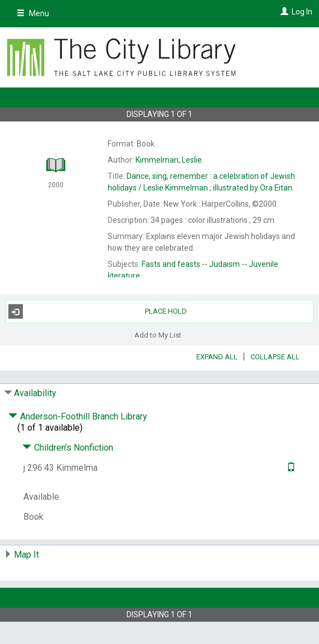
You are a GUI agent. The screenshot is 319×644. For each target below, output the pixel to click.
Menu (33, 13)
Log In (302, 12)
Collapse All (275, 357)
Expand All (217, 357)
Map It (26, 555)
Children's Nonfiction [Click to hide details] (68, 448)
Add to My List (158, 335)
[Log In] (283, 12)
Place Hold (98, 311)
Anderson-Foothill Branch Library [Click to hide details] (78, 416)
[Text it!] (290, 468)
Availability (35, 393)
